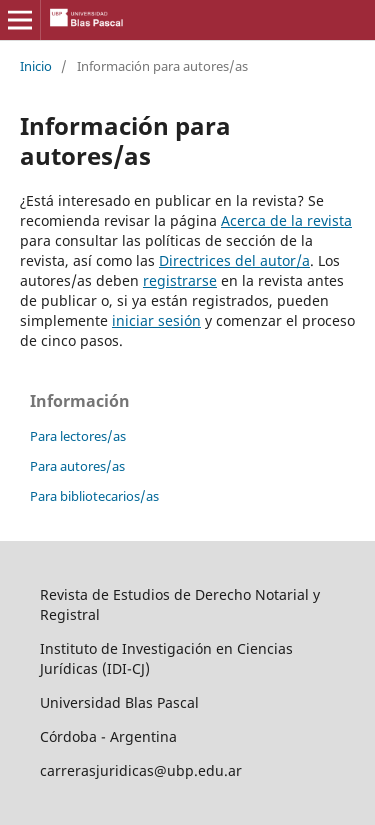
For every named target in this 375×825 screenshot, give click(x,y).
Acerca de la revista (286, 220)
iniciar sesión (156, 320)
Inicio (36, 66)
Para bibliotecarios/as (94, 496)
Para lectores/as (78, 436)
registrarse (180, 280)
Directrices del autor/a (234, 260)
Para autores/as (77, 466)
